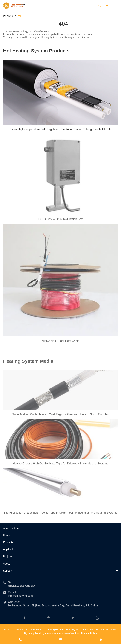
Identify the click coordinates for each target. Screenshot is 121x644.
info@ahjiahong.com (20, 597)
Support (8, 571)
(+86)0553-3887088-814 (22, 587)
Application (9, 549)
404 (19, 16)
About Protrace (12, 528)
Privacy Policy (89, 633)
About (6, 564)
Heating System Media (28, 362)
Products (8, 542)
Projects (8, 557)
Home (10, 16)
